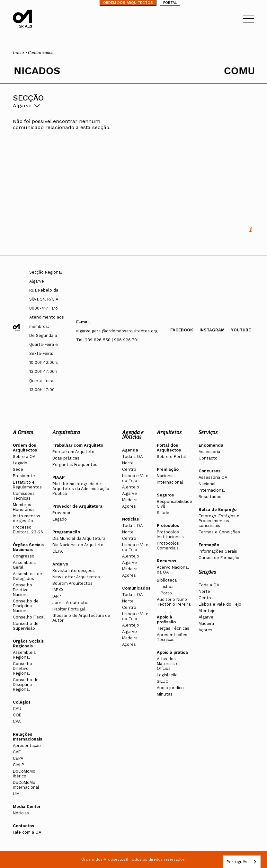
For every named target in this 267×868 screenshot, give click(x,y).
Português (237, 862)
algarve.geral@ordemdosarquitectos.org (117, 331)
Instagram (212, 330)
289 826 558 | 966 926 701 (112, 340)
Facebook (182, 330)
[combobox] (242, 862)
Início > (20, 52)
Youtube (241, 330)
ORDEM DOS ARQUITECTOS (128, 3)
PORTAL (170, 3)
